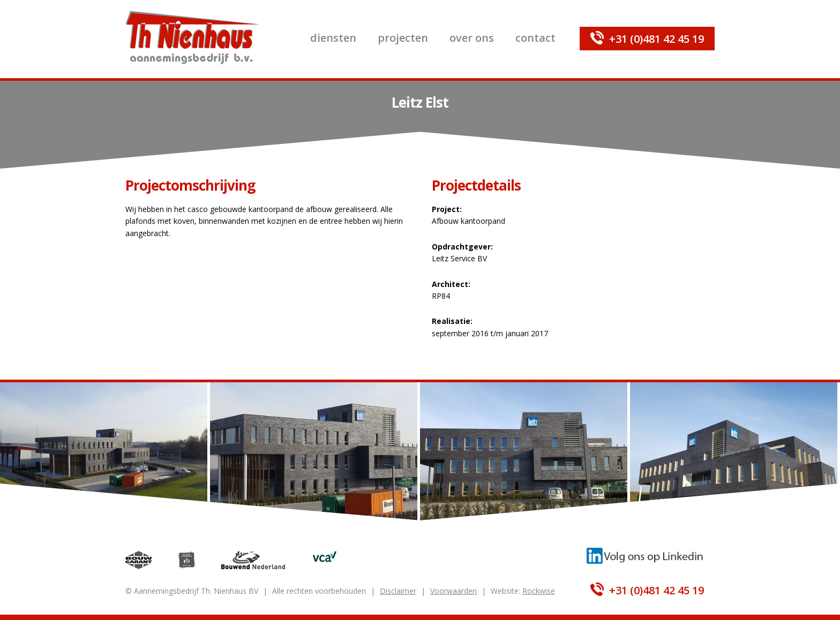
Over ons (472, 38)
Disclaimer (398, 591)
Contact (535, 38)
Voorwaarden (453, 591)
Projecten (403, 38)
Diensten (333, 38)
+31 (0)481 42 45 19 (657, 39)
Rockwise (539, 591)
